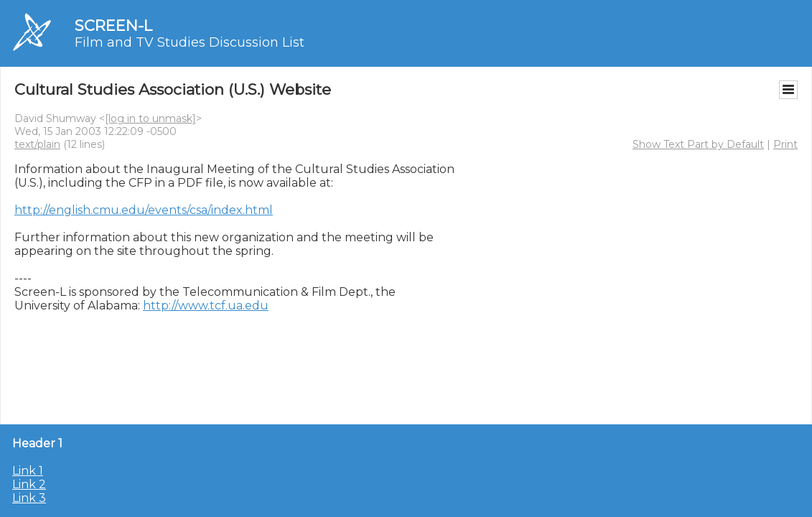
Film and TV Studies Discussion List (190, 42)
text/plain (37, 144)
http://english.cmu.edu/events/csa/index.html (144, 210)
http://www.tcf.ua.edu (206, 306)
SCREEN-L (113, 25)
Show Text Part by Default (698, 144)
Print (785, 144)
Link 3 (29, 498)
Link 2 (29, 484)
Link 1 (28, 471)
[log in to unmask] (150, 118)
